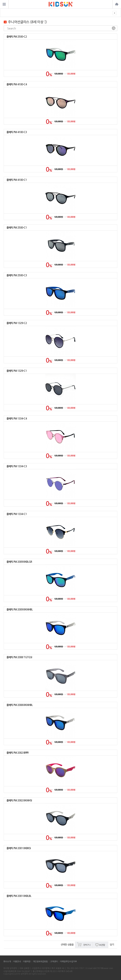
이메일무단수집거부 (68, 962)
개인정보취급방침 (40, 962)
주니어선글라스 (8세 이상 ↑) (27, 22)
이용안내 (17, 962)
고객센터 (54, 962)
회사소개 (7, 962)
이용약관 (27, 962)
